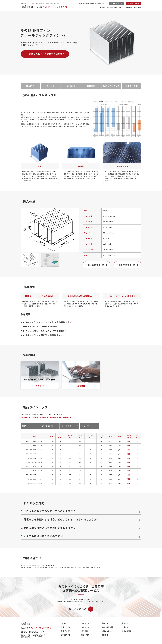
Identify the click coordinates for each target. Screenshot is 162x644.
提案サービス (66, 627)
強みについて (119, 8)
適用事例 (71, 86)
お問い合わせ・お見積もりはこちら (45, 54)
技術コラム (137, 8)
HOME (103, 8)
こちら (80, 568)
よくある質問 (132, 86)
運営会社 (105, 635)
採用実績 (129, 8)
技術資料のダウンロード (127, 265)
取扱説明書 (85, 635)
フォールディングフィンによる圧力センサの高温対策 (43, 331)
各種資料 (91, 86)
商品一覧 (110, 8)
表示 (129, 441)
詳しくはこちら (81, 609)
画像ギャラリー (102, 4)
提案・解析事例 (84, 4)
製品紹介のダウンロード (96, 265)
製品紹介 (30, 86)
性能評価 (93, 4)
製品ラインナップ (111, 86)
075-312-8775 (37, 637)
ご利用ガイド (66, 635)
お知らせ (125, 623)
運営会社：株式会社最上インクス (32, 632)
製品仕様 (51, 86)
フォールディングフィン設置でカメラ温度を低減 (42, 335)
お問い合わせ (106, 631)
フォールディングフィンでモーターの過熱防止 (41, 326)
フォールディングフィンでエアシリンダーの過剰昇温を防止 (46, 322)
